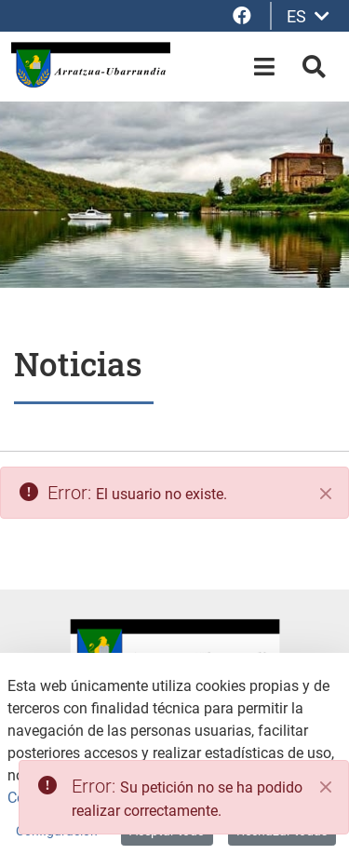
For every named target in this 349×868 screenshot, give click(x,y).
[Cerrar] (326, 494)
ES (308, 16)
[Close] (326, 787)
